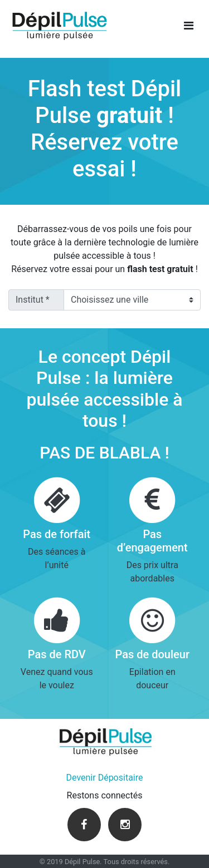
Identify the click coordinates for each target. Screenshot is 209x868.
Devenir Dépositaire (105, 778)
